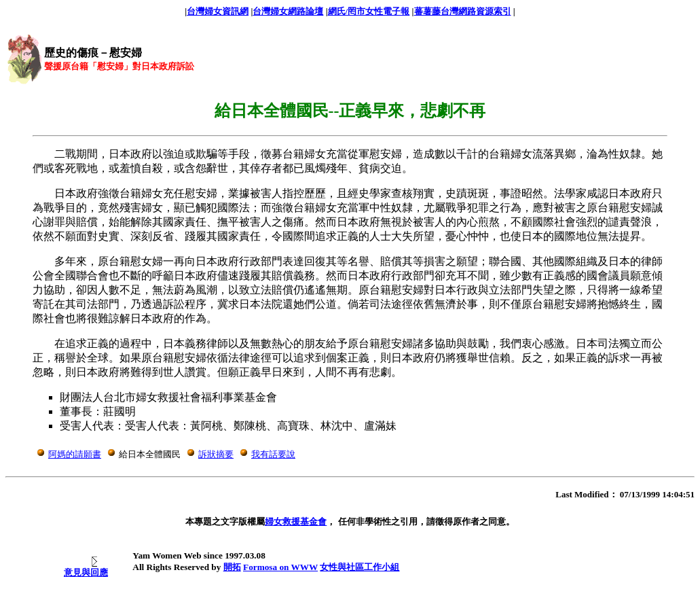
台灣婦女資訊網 (218, 11)
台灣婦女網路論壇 (288, 11)
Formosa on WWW (280, 567)
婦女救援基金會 (296, 521)
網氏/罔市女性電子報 (369, 11)
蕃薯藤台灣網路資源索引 (463, 11)
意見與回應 (86, 572)
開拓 (232, 567)
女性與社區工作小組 (360, 567)
